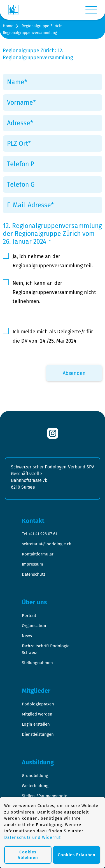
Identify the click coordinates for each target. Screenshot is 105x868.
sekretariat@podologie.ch (47, 544)
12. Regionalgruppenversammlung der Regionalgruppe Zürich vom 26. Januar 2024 (52, 234)
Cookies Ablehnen (28, 855)
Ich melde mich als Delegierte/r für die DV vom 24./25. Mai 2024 (53, 336)
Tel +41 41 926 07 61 (39, 534)
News (27, 636)
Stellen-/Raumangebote (45, 796)
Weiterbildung (35, 786)
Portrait (29, 616)
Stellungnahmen (37, 663)
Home (8, 26)
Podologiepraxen (38, 704)
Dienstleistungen (38, 734)
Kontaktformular (38, 554)
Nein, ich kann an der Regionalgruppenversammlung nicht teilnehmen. (54, 292)
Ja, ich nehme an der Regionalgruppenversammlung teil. (53, 261)
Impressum (32, 564)
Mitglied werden (37, 714)
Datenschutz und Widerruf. (33, 837)
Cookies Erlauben (77, 855)
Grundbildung (35, 776)
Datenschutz (34, 574)
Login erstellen (36, 724)
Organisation (34, 626)
